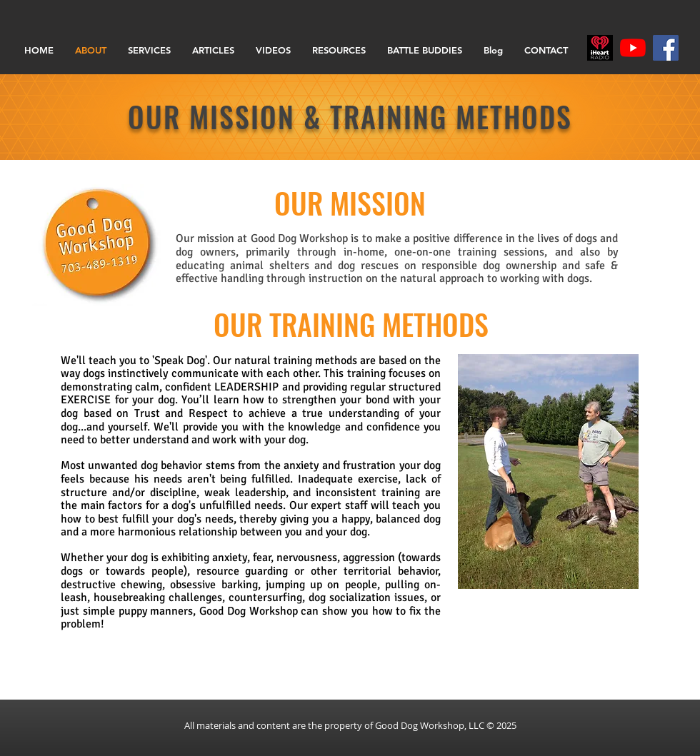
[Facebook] (666, 48)
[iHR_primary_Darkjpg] (600, 48)
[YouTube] (633, 48)
